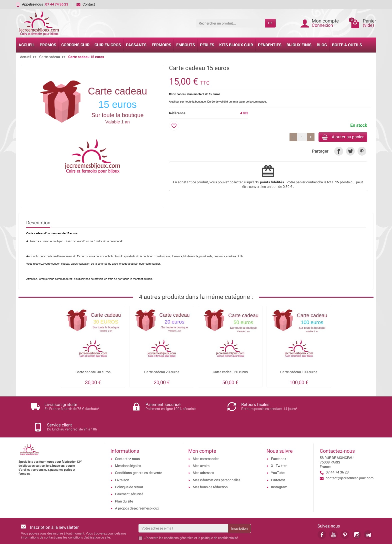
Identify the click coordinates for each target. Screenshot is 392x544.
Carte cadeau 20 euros (162, 372)
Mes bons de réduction (210, 467)
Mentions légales (128, 445)
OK (270, 23)
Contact (86, 4)
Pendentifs (270, 45)
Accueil (27, 45)
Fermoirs (161, 45)
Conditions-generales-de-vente (138, 453)
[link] (339, 152)
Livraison (122, 460)
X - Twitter (279, 445)
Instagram (279, 467)
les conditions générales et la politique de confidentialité (198, 518)
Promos (48, 45)
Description (38, 223)
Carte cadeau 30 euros (93, 372)
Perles (207, 45)
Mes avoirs (201, 445)
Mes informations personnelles (216, 460)
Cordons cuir (75, 45)
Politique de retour (129, 467)
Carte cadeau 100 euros (299, 372)
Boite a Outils (347, 45)
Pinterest (278, 460)
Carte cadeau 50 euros (230, 372)
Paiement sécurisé (129, 474)
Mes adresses (203, 453)
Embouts (186, 45)
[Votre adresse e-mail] (183, 508)
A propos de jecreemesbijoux (137, 488)
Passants (136, 45)
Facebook (279, 438)
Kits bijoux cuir (236, 45)
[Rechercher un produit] (230, 23)
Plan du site (124, 481)
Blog (322, 45)
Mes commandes (206, 438)
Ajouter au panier (341, 137)
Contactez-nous (127, 438)
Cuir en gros (108, 45)
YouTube (278, 453)
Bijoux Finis (299, 45)
